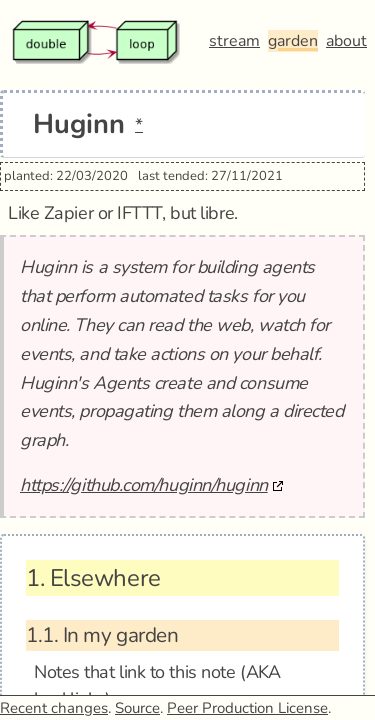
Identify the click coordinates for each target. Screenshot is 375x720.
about (346, 41)
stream (234, 41)
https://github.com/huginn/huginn (144, 485)
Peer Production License (247, 708)
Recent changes (54, 708)
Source (137, 708)
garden (293, 41)
